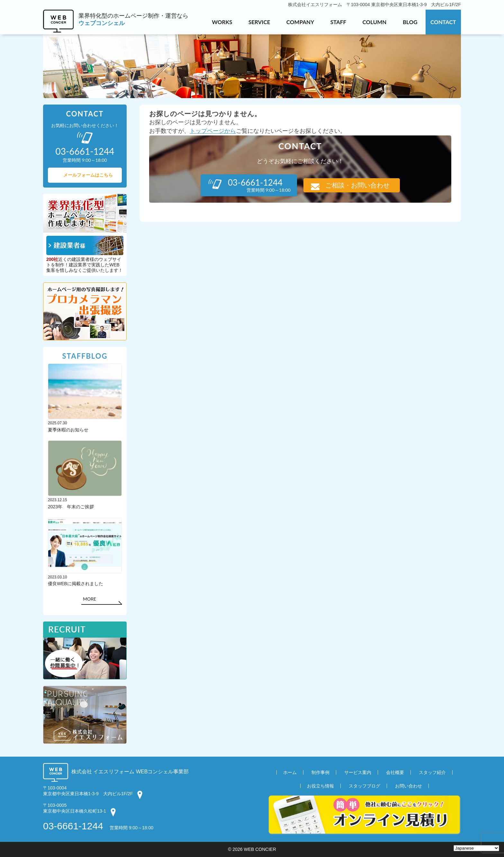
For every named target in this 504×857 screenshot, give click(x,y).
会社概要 (395, 772)
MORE (90, 599)
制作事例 (320, 772)
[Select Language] (476, 848)
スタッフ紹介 (432, 772)
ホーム (290, 772)
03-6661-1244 (73, 826)
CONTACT (443, 22)
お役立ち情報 (320, 786)
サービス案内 (358, 772)
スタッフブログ (364, 786)
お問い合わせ (409, 786)
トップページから (213, 131)
